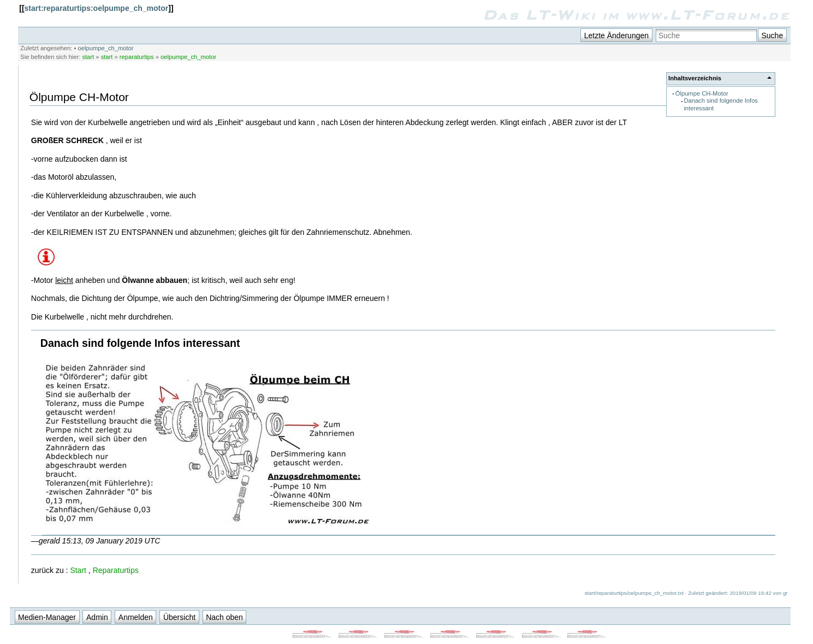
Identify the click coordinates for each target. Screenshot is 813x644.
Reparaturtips (116, 570)
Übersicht (179, 617)
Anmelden (136, 617)
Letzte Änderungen (616, 36)
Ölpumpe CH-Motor (702, 93)
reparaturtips (137, 57)
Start (78, 570)
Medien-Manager (47, 617)
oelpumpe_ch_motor (106, 48)
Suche (772, 36)
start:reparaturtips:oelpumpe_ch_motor (97, 8)
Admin (97, 617)
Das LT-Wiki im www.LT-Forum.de (636, 15)
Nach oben (224, 617)
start (88, 57)
